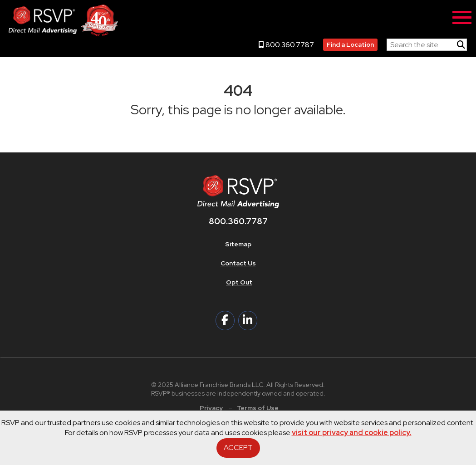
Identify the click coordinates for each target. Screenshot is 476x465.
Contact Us (238, 263)
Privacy (211, 408)
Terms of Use (258, 408)
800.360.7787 (286, 45)
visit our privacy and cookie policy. (352, 433)
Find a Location (350, 44)
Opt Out (239, 282)
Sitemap (238, 244)
